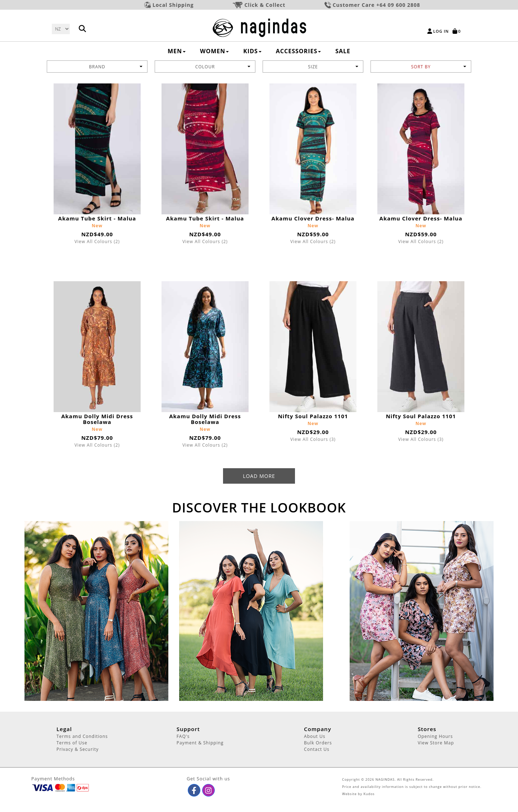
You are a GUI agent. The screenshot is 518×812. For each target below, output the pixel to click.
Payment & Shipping (200, 743)
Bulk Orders (318, 743)
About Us (315, 736)
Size (333, 67)
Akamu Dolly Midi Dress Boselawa (97, 419)
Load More (259, 476)
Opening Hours (435, 736)
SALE (343, 51)
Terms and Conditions (82, 736)
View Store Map (436, 743)
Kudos (369, 794)
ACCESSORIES (298, 51)
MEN (177, 51)
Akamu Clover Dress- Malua (313, 218)
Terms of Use (72, 743)
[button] (194, 790)
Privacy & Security (78, 749)
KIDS (252, 51)
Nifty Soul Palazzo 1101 (313, 416)
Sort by (439, 67)
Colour (223, 67)
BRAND (116, 67)
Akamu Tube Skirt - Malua (97, 218)
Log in (441, 31)
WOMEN (214, 51)
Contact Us (317, 749)
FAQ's (183, 736)
